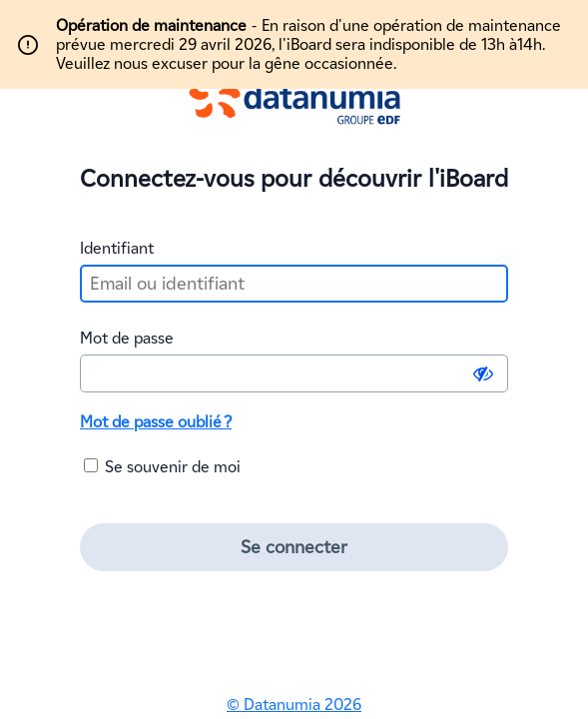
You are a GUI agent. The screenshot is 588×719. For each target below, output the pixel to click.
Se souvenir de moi (162, 467)
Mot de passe (127, 338)
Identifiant (117, 248)
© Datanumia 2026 (294, 705)
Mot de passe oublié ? (156, 422)
